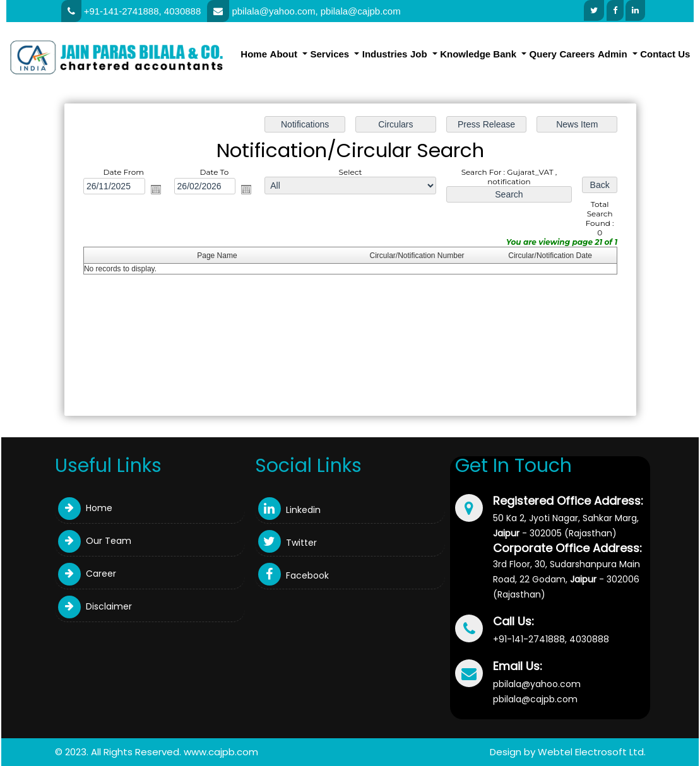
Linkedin (289, 510)
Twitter (288, 543)
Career (87, 574)
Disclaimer (95, 606)
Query (543, 54)
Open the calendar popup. (157, 190)
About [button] (285, 54)
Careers (578, 54)
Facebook (294, 575)
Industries (385, 54)
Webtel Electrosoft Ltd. (592, 752)
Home (254, 54)
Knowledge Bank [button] (479, 54)
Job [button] (420, 54)
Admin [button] (614, 54)
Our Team (95, 541)
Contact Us (665, 54)
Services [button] (331, 54)
